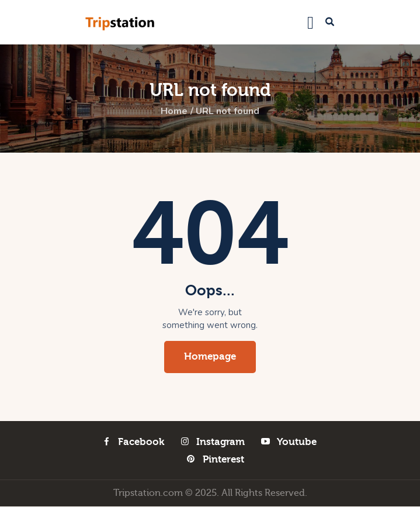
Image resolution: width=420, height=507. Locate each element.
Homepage (210, 357)
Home (174, 112)
